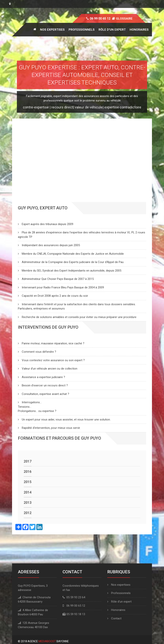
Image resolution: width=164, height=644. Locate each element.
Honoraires (139, 30)
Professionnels (82, 30)
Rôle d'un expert (112, 30)
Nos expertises (52, 30)
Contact (41, 43)
